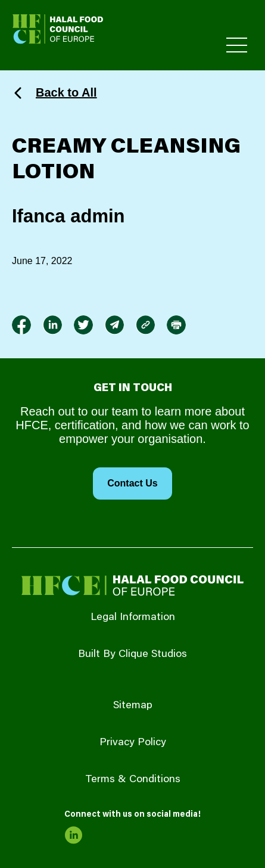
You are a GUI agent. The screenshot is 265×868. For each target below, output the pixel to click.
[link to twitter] (83, 325)
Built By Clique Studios (132, 655)
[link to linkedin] (52, 325)
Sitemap (133, 706)
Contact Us (132, 483)
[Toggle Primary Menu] (237, 45)
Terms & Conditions (133, 780)
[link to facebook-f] (21, 325)
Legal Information (133, 618)
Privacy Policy (133, 743)
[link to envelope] (114, 325)
